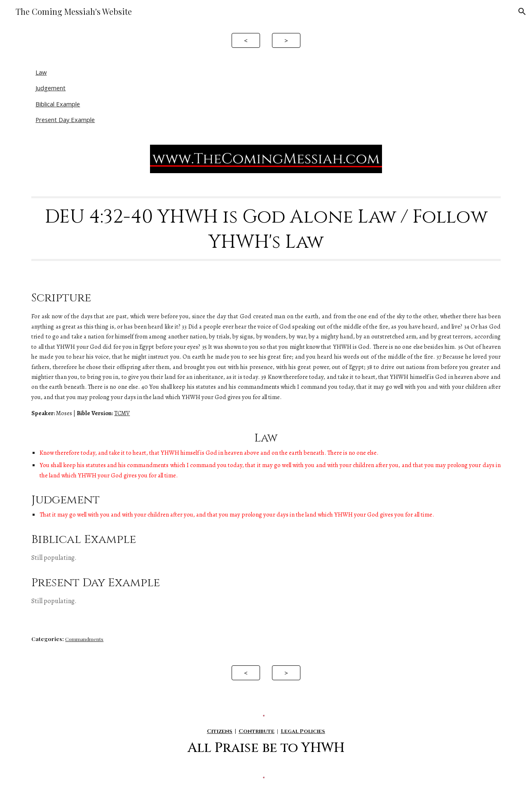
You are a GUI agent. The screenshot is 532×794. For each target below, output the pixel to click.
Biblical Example (58, 104)
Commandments (84, 639)
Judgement (50, 88)
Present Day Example (65, 120)
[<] (246, 40)
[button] (522, 12)
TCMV (122, 413)
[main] (266, 229)
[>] (286, 40)
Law (41, 72)
